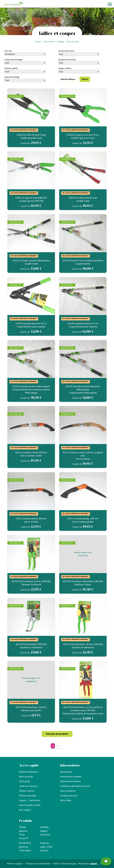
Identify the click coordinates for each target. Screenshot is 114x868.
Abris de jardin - (50, 42)
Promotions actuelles (71, 777)
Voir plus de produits (57, 734)
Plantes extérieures (29, 772)
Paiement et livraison (71, 781)
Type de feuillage (12, 77)
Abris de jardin (26, 777)
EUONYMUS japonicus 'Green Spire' (25, 847)
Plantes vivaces (27, 791)
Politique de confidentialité (38, 864)
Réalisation (88, 864)
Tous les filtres (68, 79)
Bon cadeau (25, 810)
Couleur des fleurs (66, 51)
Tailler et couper (72, 42)
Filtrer (85, 79)
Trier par (8, 51)
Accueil (38, 42)
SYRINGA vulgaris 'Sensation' (45, 831)
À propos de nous (69, 796)
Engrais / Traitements (30, 800)
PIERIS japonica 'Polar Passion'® (24, 833)
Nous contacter (68, 791)
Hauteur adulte (11, 68)
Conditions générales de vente (75, 786)
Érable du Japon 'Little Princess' (46, 847)
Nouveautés (66, 772)
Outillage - (61, 42)
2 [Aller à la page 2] (57, 746)
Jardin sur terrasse (28, 786)
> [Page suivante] (61, 746)
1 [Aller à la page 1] (53, 746)
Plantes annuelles (28, 796)
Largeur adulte (65, 68)
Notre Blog (66, 800)
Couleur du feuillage (13, 60)
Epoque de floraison (67, 60)
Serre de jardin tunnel (30, 805)
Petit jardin (25, 781)
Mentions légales (15, 864)
